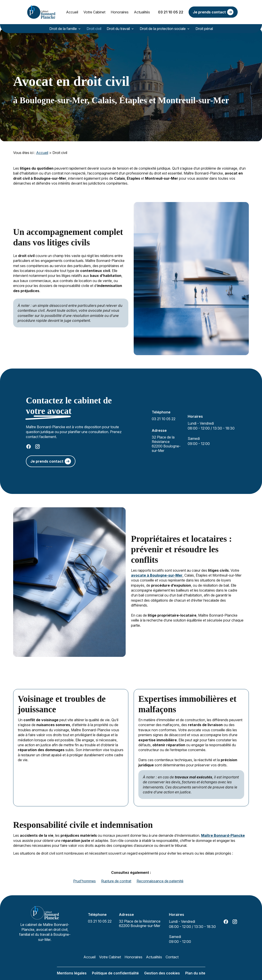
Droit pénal (204, 29)
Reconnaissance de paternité (160, 875)
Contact (172, 951)
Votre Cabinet (94, 12)
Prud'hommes (84, 875)
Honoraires (120, 12)
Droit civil (94, 29)
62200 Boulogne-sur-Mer (167, 438)
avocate (139, 569)
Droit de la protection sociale (163, 29)
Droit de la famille (63, 29)
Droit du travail (118, 29)
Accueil (72, 12)
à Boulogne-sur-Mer (165, 569)
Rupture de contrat (116, 875)
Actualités (142, 12)
